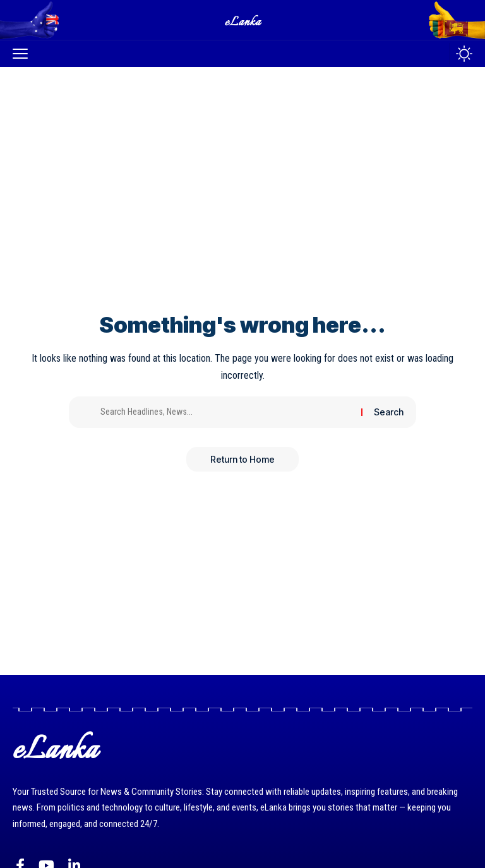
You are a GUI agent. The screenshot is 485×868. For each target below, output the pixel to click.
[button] (23, 54)
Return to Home (242, 459)
